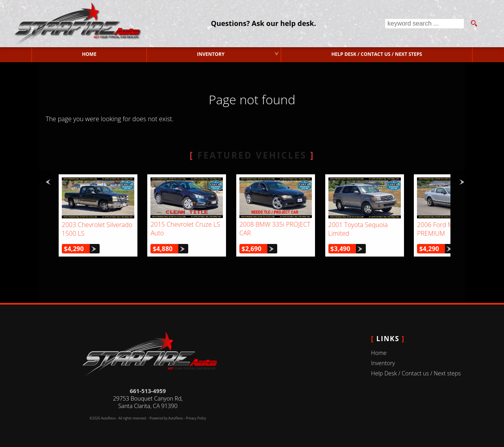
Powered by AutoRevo (166, 418)
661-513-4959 (148, 391)
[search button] (474, 24)
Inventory (383, 363)
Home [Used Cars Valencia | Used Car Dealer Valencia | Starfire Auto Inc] (89, 54)
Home (379, 353)
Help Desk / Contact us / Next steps (376, 54)
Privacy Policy (196, 418)
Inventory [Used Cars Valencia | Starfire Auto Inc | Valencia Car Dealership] (211, 54)
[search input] (424, 24)
